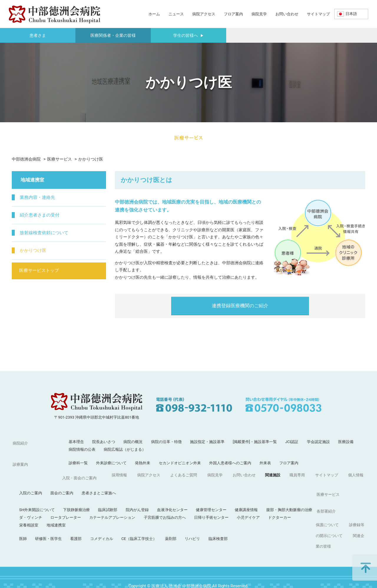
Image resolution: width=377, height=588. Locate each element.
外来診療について (111, 463)
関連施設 (164, 530)
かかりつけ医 (35, 251)
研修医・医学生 (98, 519)
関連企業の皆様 (346, 530)
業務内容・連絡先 (39, 198)
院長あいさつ (104, 442)
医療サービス (59, 159)
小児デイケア (298, 498)
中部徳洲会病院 (26, 159)
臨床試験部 (157, 490)
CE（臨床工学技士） (188, 519)
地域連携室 (106, 505)
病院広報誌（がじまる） (125, 449)
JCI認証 (292, 442)
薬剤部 (220, 519)
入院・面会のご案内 (29, 476)
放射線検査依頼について (47, 233)
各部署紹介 (21, 519)
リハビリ (242, 519)
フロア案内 (233, 14)
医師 (72, 519)
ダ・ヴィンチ (80, 498)
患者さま (38, 35)
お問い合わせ (287, 14)
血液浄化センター (222, 490)
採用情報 (19, 530)
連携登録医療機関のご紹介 (240, 306)
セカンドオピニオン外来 (180, 463)
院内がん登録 (187, 490)
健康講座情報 (296, 490)
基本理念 (76, 442)
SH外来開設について (86, 490)
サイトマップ (318, 14)
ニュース (176, 14)
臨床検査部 (268, 519)
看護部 (125, 519)
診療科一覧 (78, 463)
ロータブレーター (115, 498)
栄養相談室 (78, 505)
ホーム (154, 14)
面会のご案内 (111, 476)
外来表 (265, 463)
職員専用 (188, 530)
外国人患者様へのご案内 (230, 463)
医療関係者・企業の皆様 (113, 35)
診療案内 (19, 463)
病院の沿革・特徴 (166, 442)
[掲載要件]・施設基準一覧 (255, 442)
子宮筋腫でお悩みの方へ (214, 498)
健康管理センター (261, 490)
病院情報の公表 (82, 449)
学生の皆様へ (188, 35)
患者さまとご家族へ (148, 476)
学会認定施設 (318, 442)
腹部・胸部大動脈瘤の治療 (339, 490)
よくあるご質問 (80, 530)
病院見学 (259, 14)
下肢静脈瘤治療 (126, 490)
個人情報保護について (254, 530)
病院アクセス (204, 14)
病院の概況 (133, 442)
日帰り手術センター (261, 498)
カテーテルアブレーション (162, 498)
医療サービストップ (42, 271)
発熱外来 (143, 463)
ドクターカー (329, 498)
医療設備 (346, 442)
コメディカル (151, 519)
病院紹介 (19, 442)
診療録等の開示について (303, 530)
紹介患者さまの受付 (42, 215)
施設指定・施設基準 (207, 442)
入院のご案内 (80, 476)
